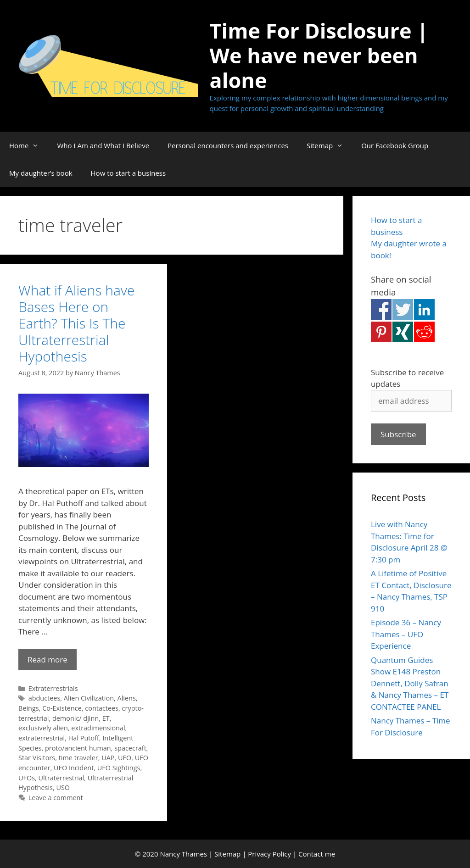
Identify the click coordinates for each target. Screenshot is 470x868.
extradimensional (98, 728)
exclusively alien (43, 728)
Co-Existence (62, 708)
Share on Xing (403, 332)
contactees (102, 708)
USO (63, 787)
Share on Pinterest (381, 332)
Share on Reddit (424, 332)
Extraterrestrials (53, 688)
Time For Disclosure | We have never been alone (319, 55)
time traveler (78, 758)
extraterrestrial (42, 738)
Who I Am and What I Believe (103, 145)
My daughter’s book (41, 173)
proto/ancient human (78, 748)
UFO (125, 758)
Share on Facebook (381, 309)
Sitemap (329, 145)
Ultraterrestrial (62, 778)
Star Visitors (37, 758)
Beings (29, 708)
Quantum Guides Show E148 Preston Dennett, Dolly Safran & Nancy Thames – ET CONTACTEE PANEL (410, 683)
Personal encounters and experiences (228, 145)
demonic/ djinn (76, 718)
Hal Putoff (84, 738)
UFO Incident (74, 768)
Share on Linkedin (424, 309)
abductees (45, 698)
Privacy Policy (269, 854)
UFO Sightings (119, 768)
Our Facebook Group (395, 145)
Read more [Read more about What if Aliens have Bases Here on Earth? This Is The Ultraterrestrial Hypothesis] (48, 659)
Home (28, 145)
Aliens (127, 698)
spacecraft (130, 748)
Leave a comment (56, 798)
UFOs (27, 778)
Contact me (317, 854)
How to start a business (129, 173)
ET (106, 718)
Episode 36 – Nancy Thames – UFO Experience (406, 634)
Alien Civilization (89, 698)
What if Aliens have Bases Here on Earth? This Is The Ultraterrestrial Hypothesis (76, 323)
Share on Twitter (403, 309)
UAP (108, 758)
